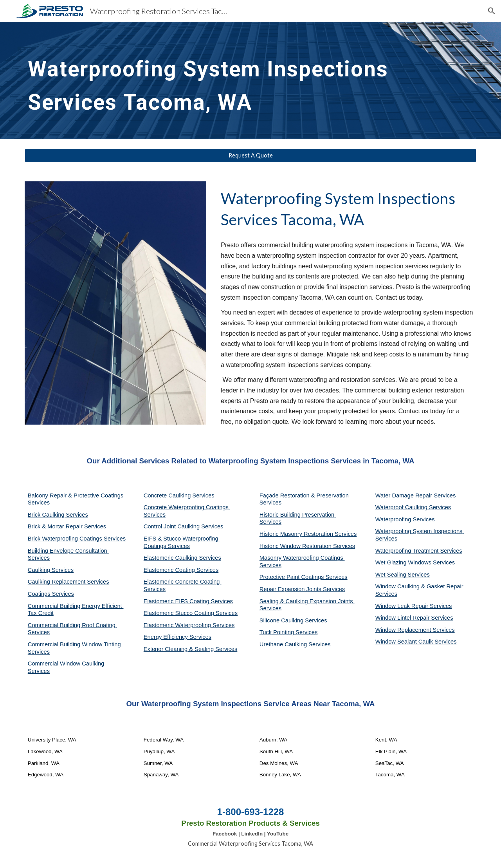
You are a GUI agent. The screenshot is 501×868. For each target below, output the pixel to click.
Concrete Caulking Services (179, 495)
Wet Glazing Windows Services (415, 562)
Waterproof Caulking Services (413, 507)
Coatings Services (51, 594)
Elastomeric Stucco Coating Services (191, 613)
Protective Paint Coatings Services (304, 577)
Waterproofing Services (405, 519)
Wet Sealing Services (403, 575)
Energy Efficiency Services (178, 637)
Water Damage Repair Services (416, 495)
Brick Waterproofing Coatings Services (77, 539)
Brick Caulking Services (58, 515)
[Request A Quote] (250, 156)
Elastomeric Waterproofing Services (189, 625)
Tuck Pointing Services (289, 632)
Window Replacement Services (415, 630)
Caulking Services (51, 570)
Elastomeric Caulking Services (182, 558)
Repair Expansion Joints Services (302, 589)
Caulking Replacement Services (68, 582)
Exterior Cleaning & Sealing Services (191, 649)
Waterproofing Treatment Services (419, 551)
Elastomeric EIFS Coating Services (188, 601)
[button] (492, 11)
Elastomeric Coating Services (181, 570)
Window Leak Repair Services (414, 606)
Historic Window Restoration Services (307, 546)
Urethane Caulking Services (295, 644)
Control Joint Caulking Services (184, 526)
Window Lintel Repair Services (414, 618)
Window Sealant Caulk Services (416, 642)
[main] (250, 80)
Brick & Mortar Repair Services (67, 526)
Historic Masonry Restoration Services (308, 534)
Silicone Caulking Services (293, 620)
